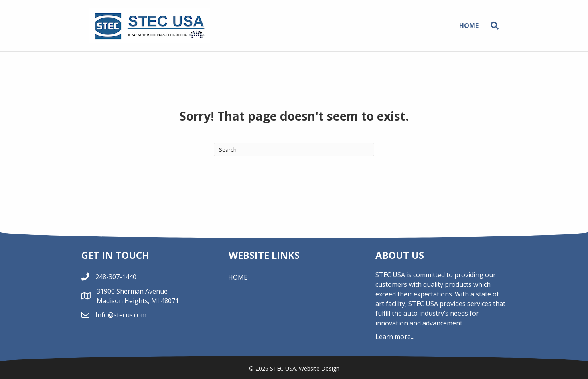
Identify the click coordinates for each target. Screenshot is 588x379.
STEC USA (283, 368)
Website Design (319, 368)
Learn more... (395, 337)
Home (469, 26)
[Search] (492, 26)
